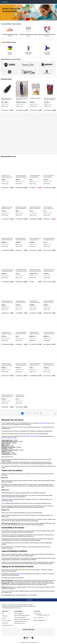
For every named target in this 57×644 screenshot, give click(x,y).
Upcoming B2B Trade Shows (21, 621)
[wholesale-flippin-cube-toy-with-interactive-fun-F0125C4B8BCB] (7, 292)
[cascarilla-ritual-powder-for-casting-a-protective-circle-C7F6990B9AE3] (49, 229)
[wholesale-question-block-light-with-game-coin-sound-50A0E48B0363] (21, 292)
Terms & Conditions (7, 621)
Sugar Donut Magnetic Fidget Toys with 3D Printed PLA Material (49, 302)
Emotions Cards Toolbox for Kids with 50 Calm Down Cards (21, 365)
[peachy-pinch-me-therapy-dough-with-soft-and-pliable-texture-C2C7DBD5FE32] (7, 166)
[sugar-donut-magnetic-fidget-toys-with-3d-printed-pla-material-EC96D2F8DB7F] (49, 292)
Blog (3, 614)
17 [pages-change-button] (35, 413)
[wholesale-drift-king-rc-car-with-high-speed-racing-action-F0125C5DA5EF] (49, 260)
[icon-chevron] (19, 413)
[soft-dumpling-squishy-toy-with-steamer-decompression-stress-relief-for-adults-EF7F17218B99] (21, 166)
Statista (11, 499)
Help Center (5, 616)
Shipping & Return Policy (8, 625)
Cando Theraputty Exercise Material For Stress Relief (48, 208)
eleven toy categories (7, 438)
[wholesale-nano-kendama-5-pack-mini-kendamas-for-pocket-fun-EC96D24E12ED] (35, 292)
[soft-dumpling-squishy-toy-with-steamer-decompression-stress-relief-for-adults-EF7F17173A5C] (35, 166)
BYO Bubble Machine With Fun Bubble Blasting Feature (21, 240)
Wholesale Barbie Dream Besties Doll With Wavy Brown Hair (35, 208)
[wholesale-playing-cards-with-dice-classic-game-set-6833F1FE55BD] (7, 386)
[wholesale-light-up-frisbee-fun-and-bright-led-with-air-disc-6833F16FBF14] (7, 354)
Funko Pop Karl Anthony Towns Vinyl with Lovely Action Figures (49, 334)
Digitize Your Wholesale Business (22, 619)
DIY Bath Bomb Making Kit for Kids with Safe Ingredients (21, 334)
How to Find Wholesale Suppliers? (22, 615)
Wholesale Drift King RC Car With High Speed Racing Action (49, 271)
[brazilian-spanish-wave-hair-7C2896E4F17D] (7, 89)
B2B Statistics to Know (20, 623)
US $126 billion (43, 423)
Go (55, 413)
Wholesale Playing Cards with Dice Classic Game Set (7, 396)
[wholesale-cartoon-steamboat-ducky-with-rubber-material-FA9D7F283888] (7, 323)
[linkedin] (33, 638)
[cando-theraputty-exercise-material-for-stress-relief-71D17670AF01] (49, 198)
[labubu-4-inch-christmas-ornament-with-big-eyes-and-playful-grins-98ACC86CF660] (7, 260)
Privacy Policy (5, 623)
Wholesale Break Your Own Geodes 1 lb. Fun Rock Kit (49, 365)
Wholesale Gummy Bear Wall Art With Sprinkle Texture (21, 208)
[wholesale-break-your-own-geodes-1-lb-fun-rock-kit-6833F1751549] (49, 354)
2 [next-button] (25, 413)
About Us (4, 618)
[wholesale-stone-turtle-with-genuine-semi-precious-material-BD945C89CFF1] (7, 198)
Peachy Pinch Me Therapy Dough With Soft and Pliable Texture (7, 177)
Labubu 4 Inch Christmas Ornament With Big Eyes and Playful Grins (7, 271)
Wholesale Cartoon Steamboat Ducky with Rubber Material (7, 334)
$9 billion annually (20, 574)
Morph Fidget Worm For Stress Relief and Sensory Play (49, 177)
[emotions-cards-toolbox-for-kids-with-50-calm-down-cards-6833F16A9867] (21, 354)
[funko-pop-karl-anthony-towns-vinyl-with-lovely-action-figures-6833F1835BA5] (49, 323)
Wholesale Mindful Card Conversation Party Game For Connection (35, 240)
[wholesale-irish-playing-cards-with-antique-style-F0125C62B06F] (35, 260)
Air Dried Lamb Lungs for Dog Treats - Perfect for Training (50, 100)
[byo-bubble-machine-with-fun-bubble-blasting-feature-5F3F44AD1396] (21, 229)
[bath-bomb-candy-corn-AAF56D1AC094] (36, 89)
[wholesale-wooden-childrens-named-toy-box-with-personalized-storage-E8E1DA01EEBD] (35, 323)
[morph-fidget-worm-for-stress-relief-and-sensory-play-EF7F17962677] (49, 166)
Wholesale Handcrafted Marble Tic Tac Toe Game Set (35, 365)
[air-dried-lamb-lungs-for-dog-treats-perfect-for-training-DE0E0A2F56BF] (50, 89)
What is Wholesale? (19, 614)
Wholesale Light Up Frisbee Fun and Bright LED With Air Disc (7, 365)
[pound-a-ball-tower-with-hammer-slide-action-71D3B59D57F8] (7, 229)
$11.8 (51, 515)
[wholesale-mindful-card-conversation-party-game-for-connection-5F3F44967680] (35, 229)
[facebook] (24, 638)
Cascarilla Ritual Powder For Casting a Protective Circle (49, 240)
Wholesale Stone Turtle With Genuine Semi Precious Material (7, 208)
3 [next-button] (28, 413)
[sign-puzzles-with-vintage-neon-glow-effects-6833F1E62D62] (21, 386)
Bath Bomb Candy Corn (35, 98)
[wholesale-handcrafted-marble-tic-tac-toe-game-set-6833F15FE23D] (35, 354)
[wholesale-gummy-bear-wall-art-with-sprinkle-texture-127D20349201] (21, 198)
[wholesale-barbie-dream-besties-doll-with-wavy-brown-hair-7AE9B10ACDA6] (35, 198)
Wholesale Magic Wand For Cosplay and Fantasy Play (21, 271)
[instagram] (27, 638)
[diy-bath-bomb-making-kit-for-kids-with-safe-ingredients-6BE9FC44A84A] (21, 323)
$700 (27, 485)
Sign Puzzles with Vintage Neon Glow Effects (20, 396)
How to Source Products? (20, 617)
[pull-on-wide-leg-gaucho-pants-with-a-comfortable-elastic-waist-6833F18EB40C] (22, 89)
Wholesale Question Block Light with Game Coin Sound (21, 302)
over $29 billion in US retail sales (30, 436)
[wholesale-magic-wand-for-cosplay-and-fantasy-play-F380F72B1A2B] (21, 260)
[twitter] (30, 638)
